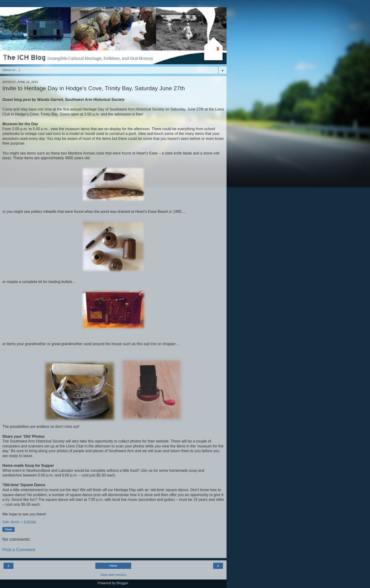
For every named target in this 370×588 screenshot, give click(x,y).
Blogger (122, 583)
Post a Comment (19, 550)
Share (8, 529)
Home (113, 566)
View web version (113, 575)
